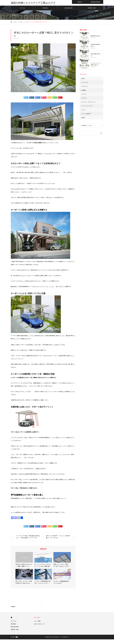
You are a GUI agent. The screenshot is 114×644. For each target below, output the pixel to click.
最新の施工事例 (69, 9)
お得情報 (84, 91)
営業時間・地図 (92, 9)
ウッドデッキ (85, 83)
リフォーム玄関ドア (86, 114)
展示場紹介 (45, 9)
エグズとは (22, 9)
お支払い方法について (39, 625)
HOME (11, 618)
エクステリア (85, 87)
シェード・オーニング (87, 106)
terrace (83, 79)
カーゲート (84, 95)
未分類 (83, 118)
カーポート (15, 45)
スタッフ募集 (37, 622)
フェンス (84, 110)
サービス (37, 618)
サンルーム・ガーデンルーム (88, 103)
